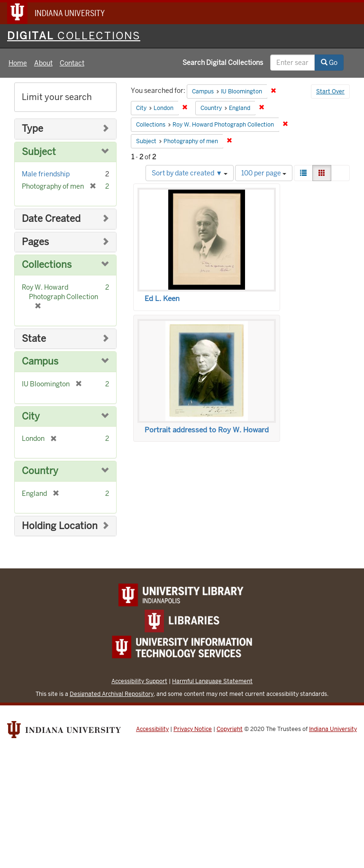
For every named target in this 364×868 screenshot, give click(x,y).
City (31, 416)
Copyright (230, 729)
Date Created (51, 219)
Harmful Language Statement (212, 681)
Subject (39, 152)
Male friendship (46, 174)
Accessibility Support (139, 681)
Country (40, 471)
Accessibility (152, 729)
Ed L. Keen (162, 299)
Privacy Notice (193, 729)
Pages (35, 242)
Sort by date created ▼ (190, 173)
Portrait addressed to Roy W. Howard (207, 430)
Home (18, 63)
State (34, 339)
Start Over (330, 91)
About (43, 63)
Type (32, 129)
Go (329, 63)
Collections (47, 265)
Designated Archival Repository (112, 694)
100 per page (264, 173)
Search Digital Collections (223, 63)
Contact (72, 63)
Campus (40, 361)
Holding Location (60, 526)
